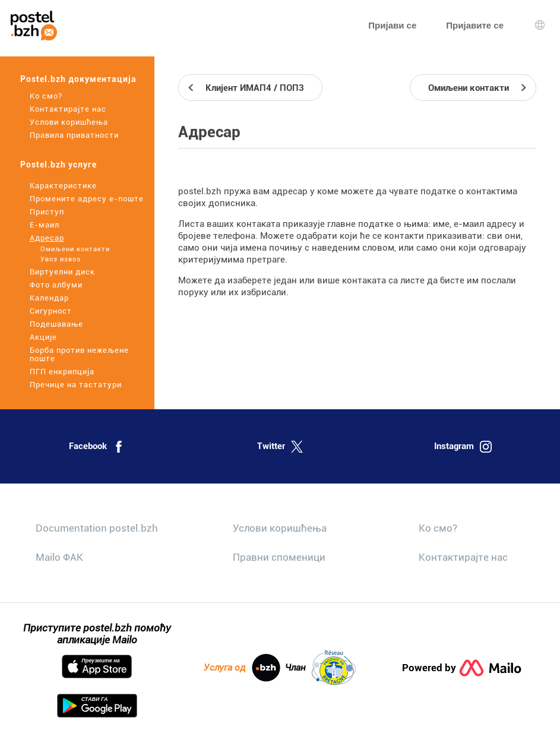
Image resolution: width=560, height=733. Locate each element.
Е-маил (45, 225)
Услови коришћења (69, 122)
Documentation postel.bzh (97, 528)
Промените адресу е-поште (87, 199)
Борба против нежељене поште (79, 355)
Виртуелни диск (62, 272)
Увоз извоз (61, 259)
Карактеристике (63, 186)
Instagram (463, 447)
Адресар (47, 238)
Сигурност (51, 311)
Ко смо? (46, 96)
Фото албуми (56, 285)
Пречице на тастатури (76, 385)
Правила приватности (74, 135)
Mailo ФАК (59, 557)
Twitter (280, 447)
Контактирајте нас (68, 109)
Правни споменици (279, 557)
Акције (43, 337)
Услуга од (242, 668)
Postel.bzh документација (78, 79)
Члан (320, 668)
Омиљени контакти (75, 249)
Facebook (97, 447)
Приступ (47, 212)
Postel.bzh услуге (58, 165)
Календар (49, 298)
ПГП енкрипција (62, 372)
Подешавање (56, 324)
